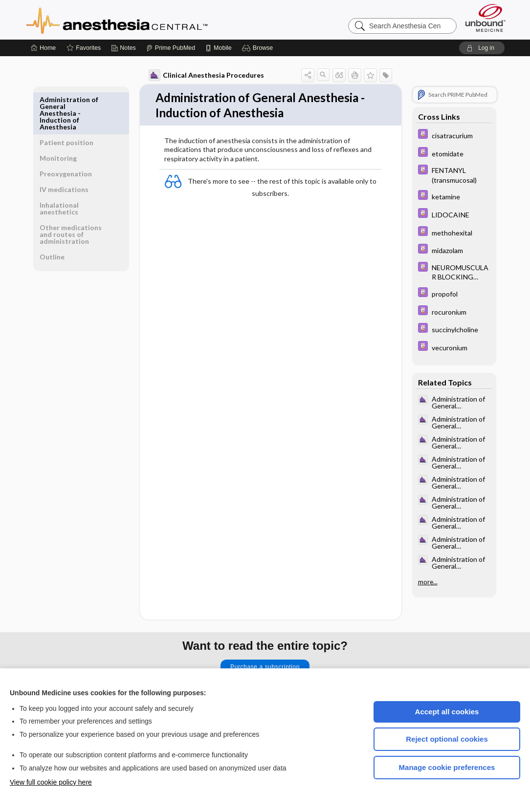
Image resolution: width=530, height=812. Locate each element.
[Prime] (171, 48)
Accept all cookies (447, 712)
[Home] (43, 48)
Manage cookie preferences (447, 767)
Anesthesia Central (148, 20)
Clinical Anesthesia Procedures (206, 75)
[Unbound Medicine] (486, 18)
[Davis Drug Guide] (454, 135)
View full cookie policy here (51, 782)
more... (428, 582)
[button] (259, 48)
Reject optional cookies (447, 739)
